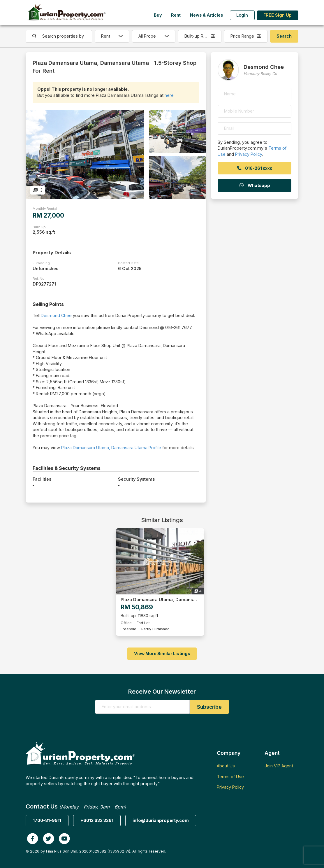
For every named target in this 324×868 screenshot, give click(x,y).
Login (242, 15)
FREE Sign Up (278, 15)
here (169, 95)
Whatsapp (254, 185)
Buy (158, 15)
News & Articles (206, 15)
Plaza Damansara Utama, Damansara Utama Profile (111, 448)
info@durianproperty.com (161, 820)
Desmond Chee (56, 315)
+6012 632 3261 (97, 820)
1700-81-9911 (47, 820)
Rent (176, 15)
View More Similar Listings (162, 653)
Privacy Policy (249, 154)
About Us (226, 766)
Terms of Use (230, 777)
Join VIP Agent (279, 766)
